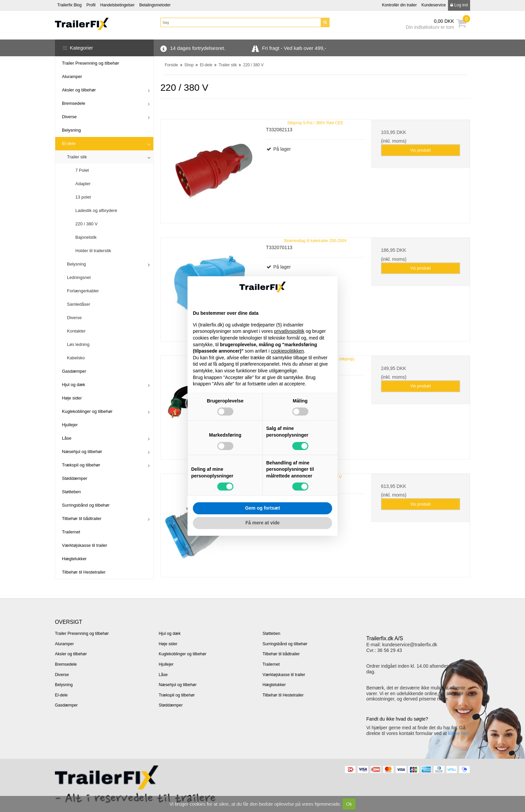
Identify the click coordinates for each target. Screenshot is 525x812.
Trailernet (71, 532)
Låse (67, 438)
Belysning (71, 130)
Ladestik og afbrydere (96, 210)
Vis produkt (420, 150)
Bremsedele (73, 103)
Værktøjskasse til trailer (85, 545)
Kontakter (76, 331)
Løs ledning (78, 344)
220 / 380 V (87, 224)
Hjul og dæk (73, 385)
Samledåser (79, 304)
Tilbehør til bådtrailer (82, 519)
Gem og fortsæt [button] (262, 508)
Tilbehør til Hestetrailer (84, 572)
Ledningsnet (79, 277)
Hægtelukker (74, 559)
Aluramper (72, 77)
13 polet (83, 197)
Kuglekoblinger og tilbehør (87, 411)
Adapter (83, 184)
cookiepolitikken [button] (287, 351)
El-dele (69, 143)
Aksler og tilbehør (79, 90)
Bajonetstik (86, 237)
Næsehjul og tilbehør (82, 452)
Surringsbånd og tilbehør (86, 505)
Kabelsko (76, 358)
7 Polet (82, 170)
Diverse (69, 117)
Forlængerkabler (83, 291)
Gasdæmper (74, 371)
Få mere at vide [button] (262, 523)
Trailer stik (77, 157)
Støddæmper (75, 478)
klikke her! (459, 733)
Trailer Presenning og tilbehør (91, 63)
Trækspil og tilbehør (81, 465)
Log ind (459, 5)
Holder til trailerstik (93, 251)
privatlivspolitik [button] (289, 331)
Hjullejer (70, 425)
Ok (349, 804)
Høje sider (72, 398)
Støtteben (71, 492)
